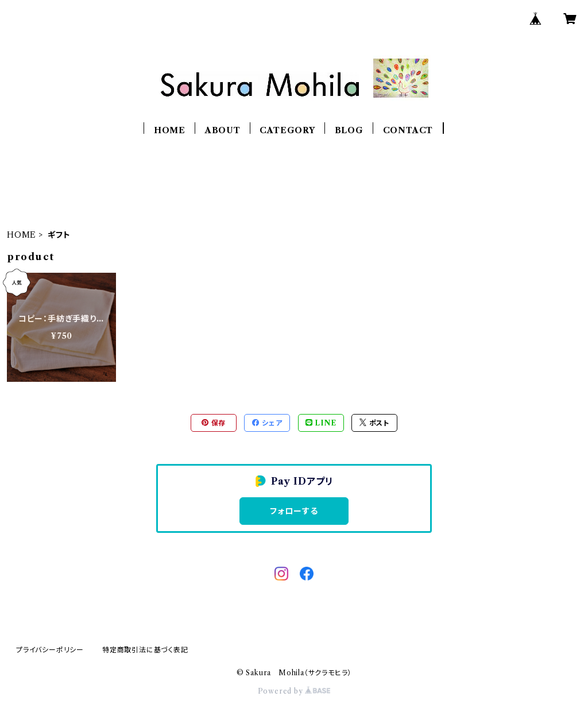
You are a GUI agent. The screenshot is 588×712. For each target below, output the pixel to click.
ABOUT (223, 130)
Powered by (294, 691)
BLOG (349, 130)
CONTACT (408, 130)
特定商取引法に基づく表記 (145, 650)
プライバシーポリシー (50, 650)
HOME (170, 130)
